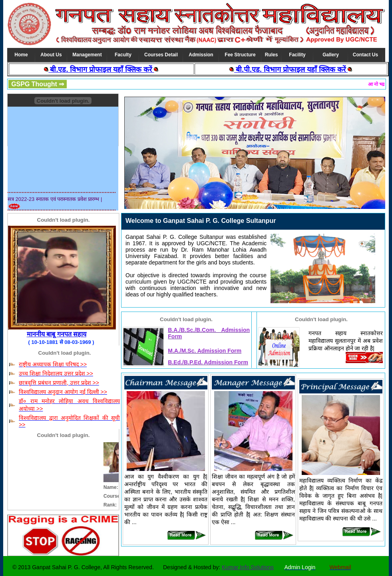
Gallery (331, 55)
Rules (272, 55)
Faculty (123, 55)
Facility (297, 55)
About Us (51, 55)
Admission (201, 55)
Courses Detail (161, 55)
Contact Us (365, 55)
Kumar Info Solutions (248, 567)
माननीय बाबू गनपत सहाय (57, 334)
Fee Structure (240, 55)
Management (87, 55)
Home (21, 55)
